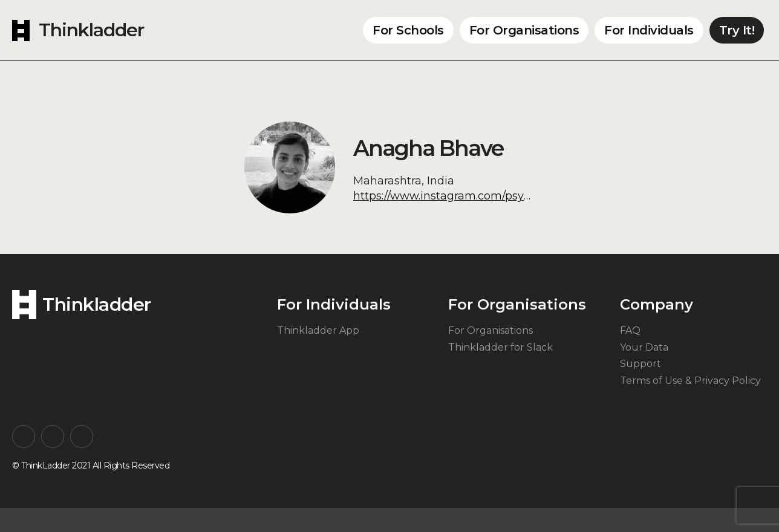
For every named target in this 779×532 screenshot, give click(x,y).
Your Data (644, 347)
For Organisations (524, 30)
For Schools (408, 30)
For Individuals (649, 30)
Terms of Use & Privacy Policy (690, 381)
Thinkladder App (318, 330)
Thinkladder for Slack (500, 347)
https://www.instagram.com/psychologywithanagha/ (495, 196)
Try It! (737, 30)
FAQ (630, 330)
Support (640, 364)
